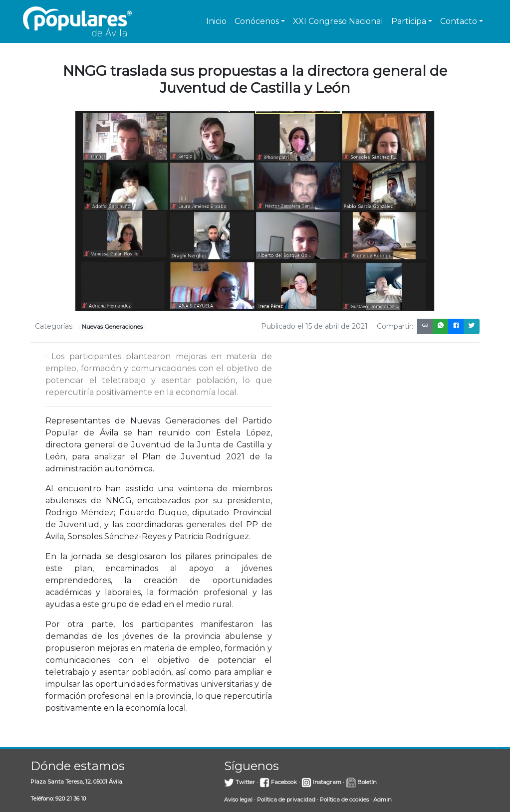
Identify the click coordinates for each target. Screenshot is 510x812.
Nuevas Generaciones (112, 326)
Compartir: (395, 326)
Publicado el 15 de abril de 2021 (314, 326)
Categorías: (54, 326)
